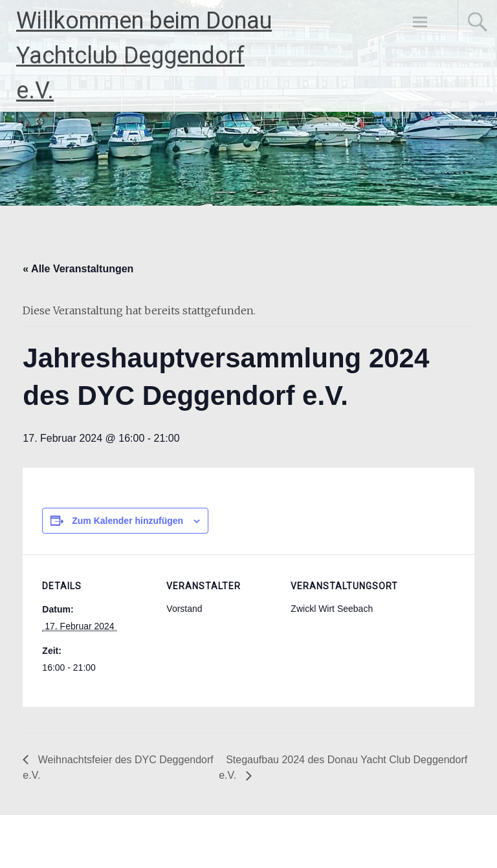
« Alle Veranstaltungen (78, 269)
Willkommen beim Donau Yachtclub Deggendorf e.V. (144, 56)
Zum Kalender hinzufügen (127, 521)
